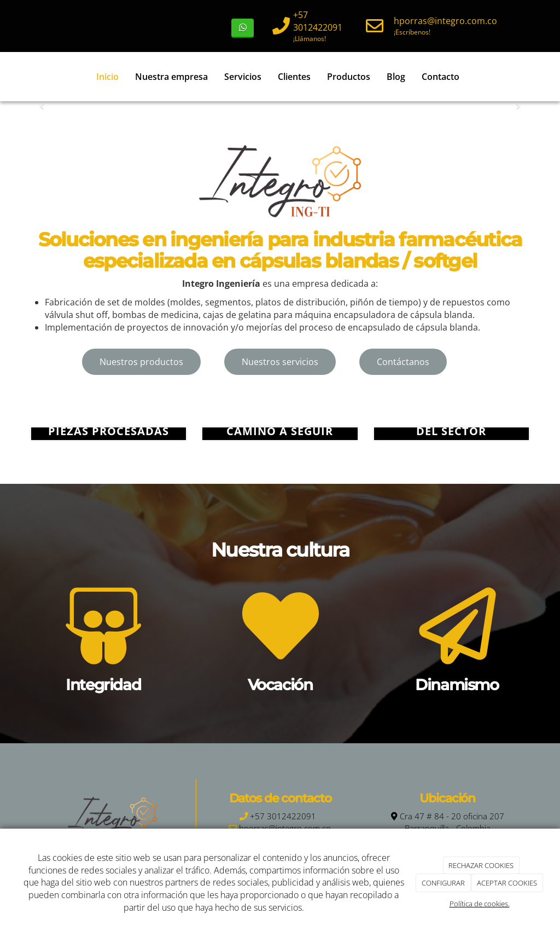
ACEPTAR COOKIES (507, 883)
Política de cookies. (480, 904)
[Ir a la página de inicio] (20, 77)
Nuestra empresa (171, 77)
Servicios (242, 77)
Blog (395, 77)
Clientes (294, 77)
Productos (348, 77)
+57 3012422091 (318, 21)
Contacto (440, 77)
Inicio (107, 77)
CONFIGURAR (443, 883)
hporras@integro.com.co (445, 21)
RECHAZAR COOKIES (481, 865)
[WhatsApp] (243, 28)
